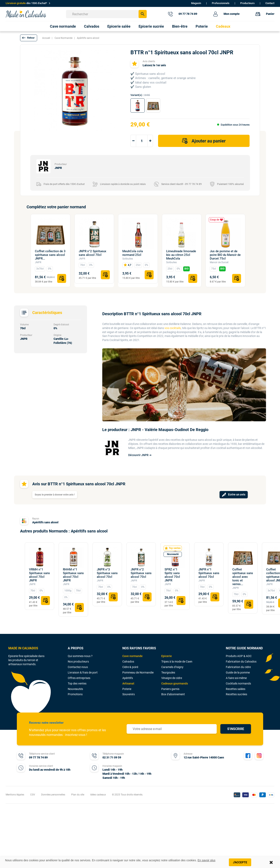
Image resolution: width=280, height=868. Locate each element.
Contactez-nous (78, 667)
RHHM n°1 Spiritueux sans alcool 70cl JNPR (73, 575)
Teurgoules (168, 672)
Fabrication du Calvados (241, 662)
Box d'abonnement (173, 694)
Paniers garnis (170, 689)
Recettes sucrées (236, 694)
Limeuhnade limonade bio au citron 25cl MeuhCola (181, 255)
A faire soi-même (236, 678)
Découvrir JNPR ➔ (140, 455)
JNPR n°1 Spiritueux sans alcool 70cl (209, 573)
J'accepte (240, 862)
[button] (29, 38)
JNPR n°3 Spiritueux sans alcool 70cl (107, 573)
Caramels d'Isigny (172, 667)
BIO (186, 269)
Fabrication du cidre (238, 667)
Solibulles (128, 259)
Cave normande (132, 656)
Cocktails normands (238, 683)
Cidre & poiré (130, 667)
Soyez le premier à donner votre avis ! (55, 495)
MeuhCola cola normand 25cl (133, 253)
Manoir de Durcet (219, 262)
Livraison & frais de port (83, 672)
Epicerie (167, 656)
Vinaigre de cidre (172, 678)
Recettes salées (236, 689)
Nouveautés (75, 689)
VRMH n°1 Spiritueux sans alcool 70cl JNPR (39, 575)
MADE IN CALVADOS (23, 648)
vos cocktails (173, 328)
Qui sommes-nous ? (80, 656)
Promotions (75, 694)
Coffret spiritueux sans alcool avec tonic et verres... (243, 577)
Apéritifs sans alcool (45, 522)
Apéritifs (128, 678)
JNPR (38, 262)
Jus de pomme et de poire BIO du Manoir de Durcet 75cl (225, 255)
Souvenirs (129, 694)
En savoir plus (207, 860)
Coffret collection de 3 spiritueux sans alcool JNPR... (50, 255)
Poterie (127, 689)
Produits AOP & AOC (239, 656)
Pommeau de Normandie (138, 672)
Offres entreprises (79, 678)
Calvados (128, 662)
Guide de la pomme (238, 672)
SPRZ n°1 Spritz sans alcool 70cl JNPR (172, 575)
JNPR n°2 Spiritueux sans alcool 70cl (93, 253)
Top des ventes (77, 683)
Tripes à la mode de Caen (177, 662)
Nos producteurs (78, 662)
